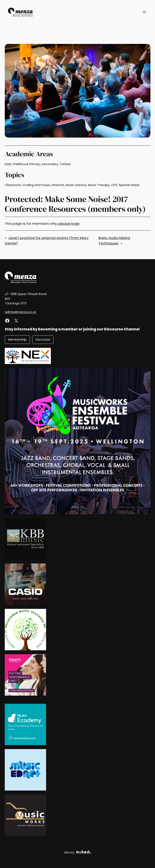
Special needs (129, 185)
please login (69, 224)
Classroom (13, 185)
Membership (17, 340)
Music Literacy (76, 185)
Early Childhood (16, 164)
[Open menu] (144, 12)
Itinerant (58, 185)
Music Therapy (99, 185)
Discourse (43, 340)
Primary (35, 164)
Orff (114, 185)
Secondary (50, 164)
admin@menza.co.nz (20, 312)
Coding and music (37, 185)
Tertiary (65, 164)
